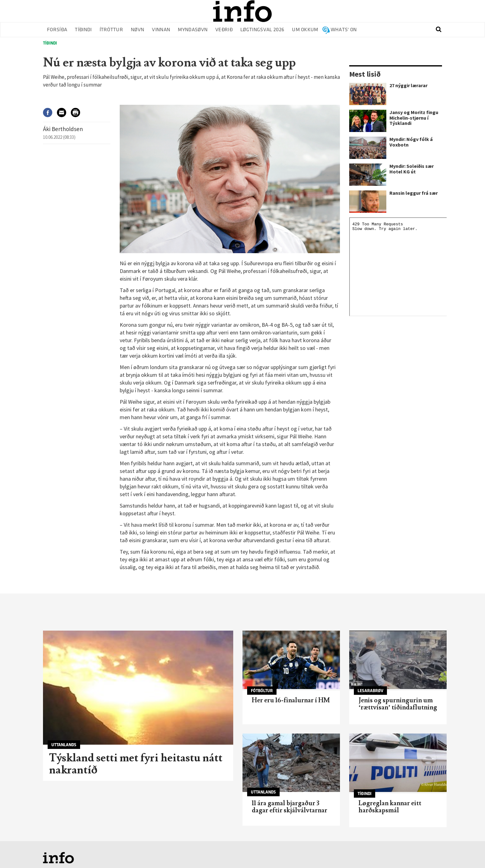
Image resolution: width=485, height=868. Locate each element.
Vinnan (161, 30)
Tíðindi (83, 30)
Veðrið (224, 30)
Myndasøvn (193, 30)
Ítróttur (112, 30)
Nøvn (137, 30)
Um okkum (305, 30)
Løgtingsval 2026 (262, 30)
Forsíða (57, 30)
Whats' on (344, 30)
